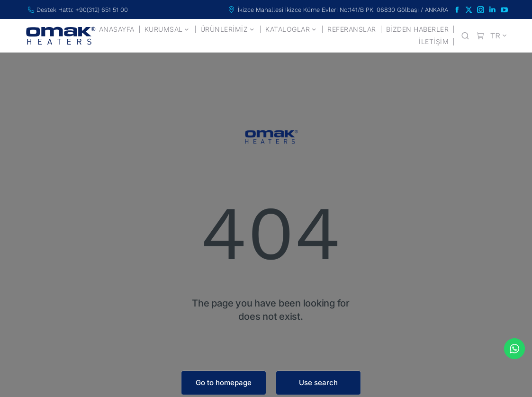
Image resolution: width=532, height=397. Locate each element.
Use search (318, 383)
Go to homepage (224, 383)
